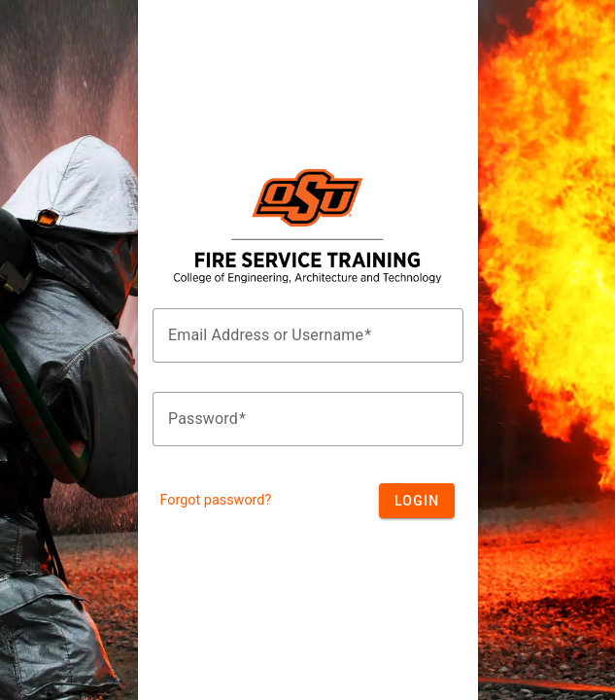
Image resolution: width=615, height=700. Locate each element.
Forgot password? (216, 500)
